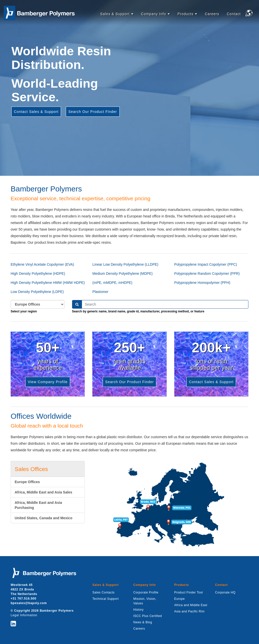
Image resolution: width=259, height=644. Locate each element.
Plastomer (100, 292)
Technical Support (105, 599)
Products (186, 14)
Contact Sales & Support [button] (211, 382)
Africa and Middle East (191, 605)
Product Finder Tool (189, 592)
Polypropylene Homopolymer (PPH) (202, 283)
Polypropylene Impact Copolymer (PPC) (206, 264)
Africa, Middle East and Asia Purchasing (38, 505)
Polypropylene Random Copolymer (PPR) (207, 274)
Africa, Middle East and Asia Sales (43, 492)
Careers (212, 14)
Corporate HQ (225, 592)
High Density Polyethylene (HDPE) (38, 274)
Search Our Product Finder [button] (129, 382)
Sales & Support (115, 14)
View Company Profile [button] (48, 382)
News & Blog (143, 622)
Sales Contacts (103, 592)
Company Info (154, 14)
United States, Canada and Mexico (44, 518)
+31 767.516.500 (24, 599)
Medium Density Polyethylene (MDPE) (122, 274)
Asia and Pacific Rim (189, 611)
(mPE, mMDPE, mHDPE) (112, 283)
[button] (250, 14)
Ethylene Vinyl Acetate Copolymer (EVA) (42, 264)
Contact (234, 14)
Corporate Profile (146, 592)
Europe (180, 599)
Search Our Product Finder (93, 112)
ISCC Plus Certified (148, 616)
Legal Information (24, 615)
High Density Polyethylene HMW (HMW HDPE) (48, 283)
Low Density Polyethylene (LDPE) (37, 292)
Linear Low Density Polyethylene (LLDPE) (125, 264)
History (138, 610)
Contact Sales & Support (36, 112)
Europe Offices (27, 482)
